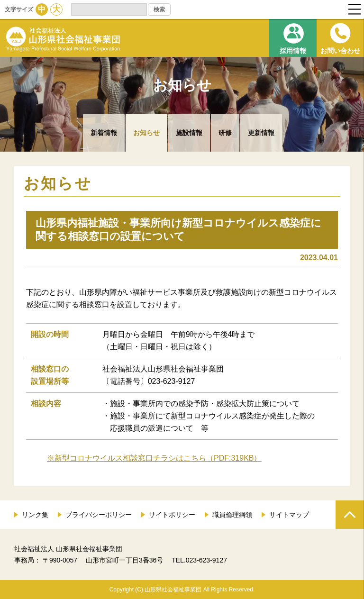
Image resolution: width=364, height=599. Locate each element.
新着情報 (104, 133)
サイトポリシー (172, 515)
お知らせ (146, 133)
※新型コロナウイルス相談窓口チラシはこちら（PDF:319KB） (154, 458)
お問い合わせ (340, 51)
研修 (225, 133)
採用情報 (293, 51)
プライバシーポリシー (99, 515)
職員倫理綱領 (232, 515)
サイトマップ (289, 515)
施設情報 (189, 133)
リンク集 (35, 515)
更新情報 (261, 133)
